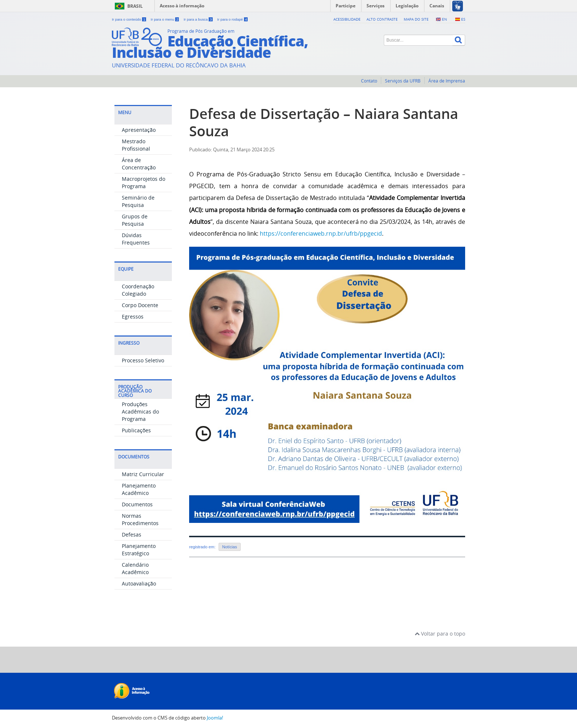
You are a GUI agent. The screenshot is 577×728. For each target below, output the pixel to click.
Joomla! (215, 718)
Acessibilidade (347, 19)
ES (463, 19)
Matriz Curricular (143, 474)
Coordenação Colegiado (138, 290)
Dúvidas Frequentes (136, 239)
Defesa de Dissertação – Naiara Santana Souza (324, 122)
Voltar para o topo (440, 634)
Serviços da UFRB (403, 81)
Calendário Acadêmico (135, 568)
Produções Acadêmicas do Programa (140, 412)
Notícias (230, 547)
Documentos (137, 504)
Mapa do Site (416, 19)
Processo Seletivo (143, 360)
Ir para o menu (165, 19)
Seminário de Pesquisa (138, 201)
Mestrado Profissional (136, 145)
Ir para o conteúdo (129, 19)
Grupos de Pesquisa (135, 220)
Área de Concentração (139, 164)
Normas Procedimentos (140, 519)
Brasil (135, 6)
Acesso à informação (182, 6)
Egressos (133, 316)
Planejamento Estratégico (139, 550)
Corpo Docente (140, 305)
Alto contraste (382, 19)
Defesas (132, 534)
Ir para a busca (199, 19)
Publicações (136, 430)
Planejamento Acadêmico (139, 489)
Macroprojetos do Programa (144, 182)
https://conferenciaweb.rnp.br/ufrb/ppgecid (321, 233)
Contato (369, 81)
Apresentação (139, 130)
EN (445, 19)
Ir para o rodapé (232, 19)
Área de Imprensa (447, 81)
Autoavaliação (139, 583)
